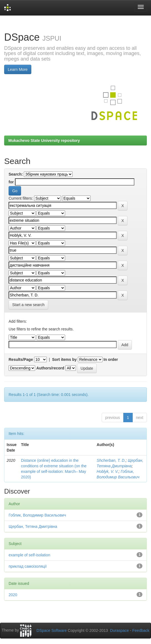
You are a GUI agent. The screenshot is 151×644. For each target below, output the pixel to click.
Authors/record (50, 368)
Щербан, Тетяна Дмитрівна (33, 526)
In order (111, 359)
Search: (16, 174)
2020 (13, 595)
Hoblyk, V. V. (108, 471)
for (11, 182)
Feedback (141, 630)
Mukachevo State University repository (44, 140)
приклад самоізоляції (28, 566)
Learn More (18, 69)
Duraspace (119, 630)
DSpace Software (52, 630)
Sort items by (64, 359)
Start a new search (28, 305)
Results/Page (21, 359)
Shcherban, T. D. (111, 460)
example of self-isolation (29, 555)
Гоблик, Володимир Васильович (37, 515)
